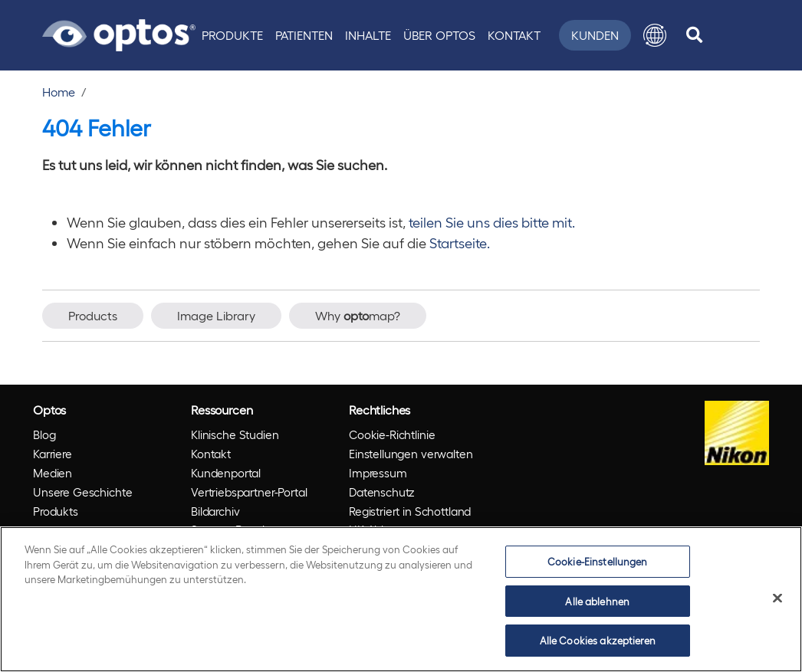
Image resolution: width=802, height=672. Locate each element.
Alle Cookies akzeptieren (598, 640)
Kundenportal (226, 473)
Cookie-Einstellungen (598, 561)
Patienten (304, 35)
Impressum (378, 473)
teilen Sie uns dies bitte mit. (492, 222)
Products (93, 315)
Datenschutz (382, 492)
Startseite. (460, 243)
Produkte (232, 35)
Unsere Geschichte (82, 492)
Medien (53, 473)
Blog (44, 434)
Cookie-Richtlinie (392, 434)
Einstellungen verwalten (411, 454)
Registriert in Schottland (410, 511)
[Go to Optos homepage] (119, 33)
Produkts (56, 511)
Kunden (595, 35)
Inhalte (368, 35)
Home (59, 92)
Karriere (53, 454)
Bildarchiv (215, 511)
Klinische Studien (235, 434)
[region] (401, 599)
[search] (694, 35)
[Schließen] (777, 598)
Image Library (216, 315)
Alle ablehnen (597, 601)
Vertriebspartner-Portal (249, 492)
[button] (655, 35)
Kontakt (514, 35)
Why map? (358, 315)
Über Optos (439, 35)
